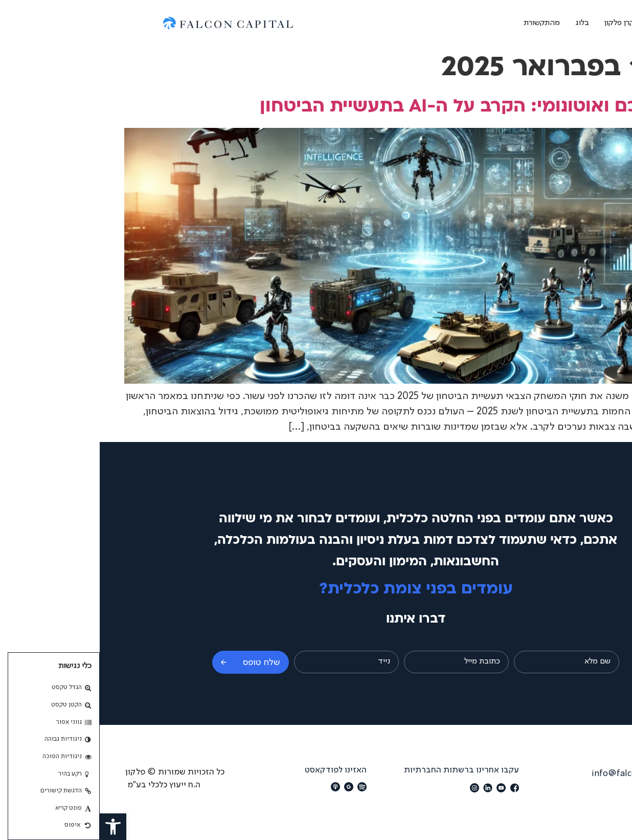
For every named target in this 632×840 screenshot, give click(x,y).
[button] (13, 827)
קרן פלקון (520, 23)
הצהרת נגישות (581, 791)
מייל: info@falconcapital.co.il (549, 774)
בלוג (482, 23)
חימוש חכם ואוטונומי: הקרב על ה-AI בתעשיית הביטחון (384, 107)
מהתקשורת (442, 23)
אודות (559, 23)
